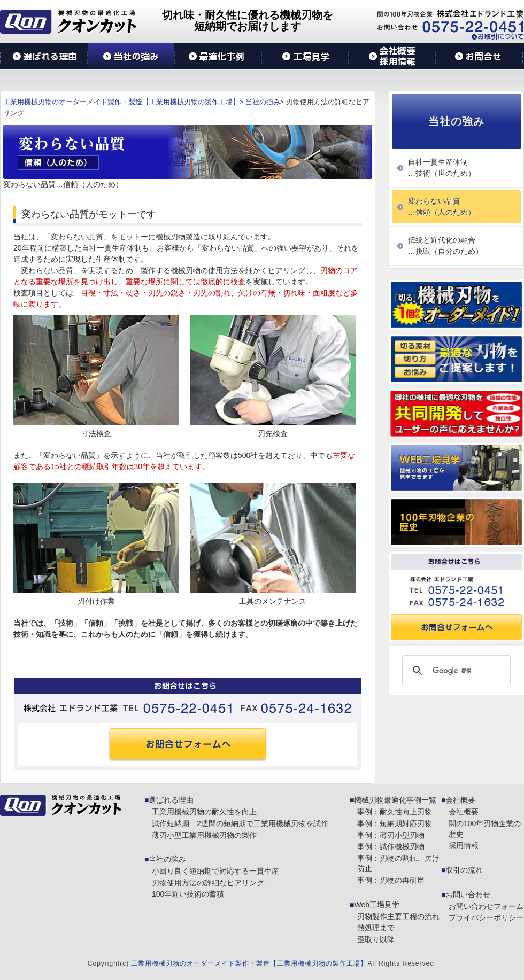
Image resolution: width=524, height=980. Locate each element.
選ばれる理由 (171, 800)
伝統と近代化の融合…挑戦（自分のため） (445, 246)
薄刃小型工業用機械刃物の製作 (204, 835)
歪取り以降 (376, 939)
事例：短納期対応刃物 (395, 823)
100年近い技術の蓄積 (188, 894)
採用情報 (464, 845)
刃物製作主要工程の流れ (398, 916)
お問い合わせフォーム (486, 906)
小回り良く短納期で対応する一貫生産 (215, 871)
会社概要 (460, 800)
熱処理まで (376, 928)
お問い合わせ (468, 895)
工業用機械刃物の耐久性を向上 (204, 812)
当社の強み (167, 859)
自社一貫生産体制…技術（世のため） (442, 168)
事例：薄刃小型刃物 (391, 835)
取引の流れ (464, 870)
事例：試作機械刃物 (391, 846)
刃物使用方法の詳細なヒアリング (208, 883)
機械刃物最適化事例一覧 (395, 800)
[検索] (455, 671)
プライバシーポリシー (486, 917)
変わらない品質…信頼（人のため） (442, 207)
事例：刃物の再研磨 (391, 880)
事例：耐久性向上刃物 (395, 812)
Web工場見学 (377, 905)
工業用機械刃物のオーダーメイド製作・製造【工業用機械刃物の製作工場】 (249, 963)
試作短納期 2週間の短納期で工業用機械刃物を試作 (240, 823)
